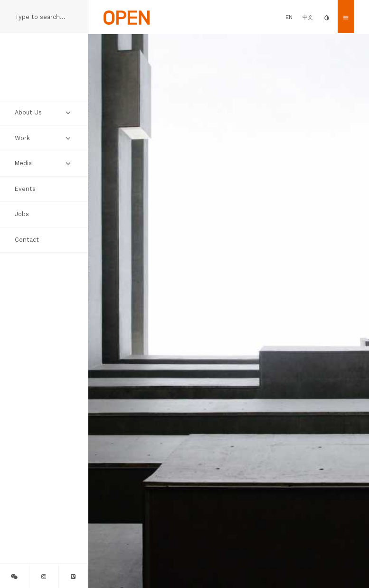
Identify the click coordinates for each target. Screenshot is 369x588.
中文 (308, 17)
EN (289, 17)
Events (25, 189)
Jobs (22, 214)
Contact (27, 240)
